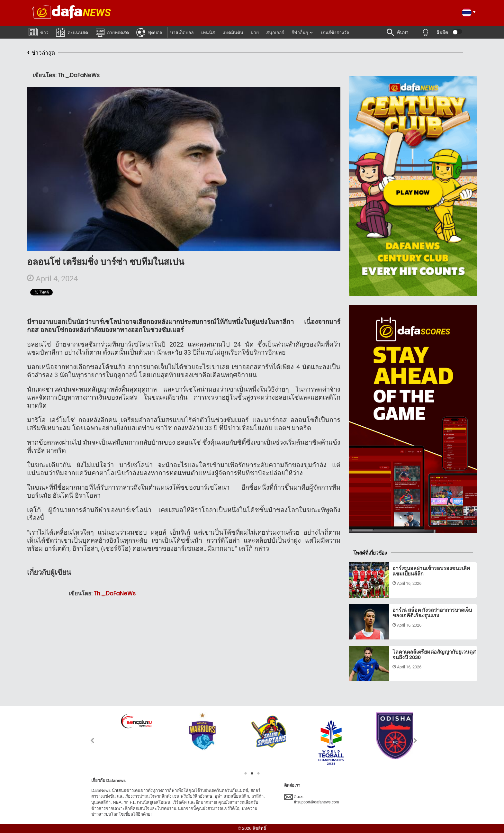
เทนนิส (208, 32)
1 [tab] (246, 774)
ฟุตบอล (149, 32)
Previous (89, 741)
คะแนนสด (72, 32)
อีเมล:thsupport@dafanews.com (312, 799)
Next (415, 741)
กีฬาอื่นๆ (300, 32)
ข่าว (39, 32)
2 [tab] (252, 774)
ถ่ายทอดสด (112, 32)
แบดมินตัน (233, 32)
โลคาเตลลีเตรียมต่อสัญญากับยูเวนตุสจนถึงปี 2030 (434, 655)
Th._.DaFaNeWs (115, 593)
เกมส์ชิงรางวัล (335, 32)
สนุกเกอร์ (275, 32)
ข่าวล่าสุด (41, 53)
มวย (255, 32)
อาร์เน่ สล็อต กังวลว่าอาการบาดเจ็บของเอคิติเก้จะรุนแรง (432, 613)
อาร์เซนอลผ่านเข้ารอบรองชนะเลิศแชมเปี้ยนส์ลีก (431, 571)
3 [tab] (258, 774)
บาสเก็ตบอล (182, 32)
